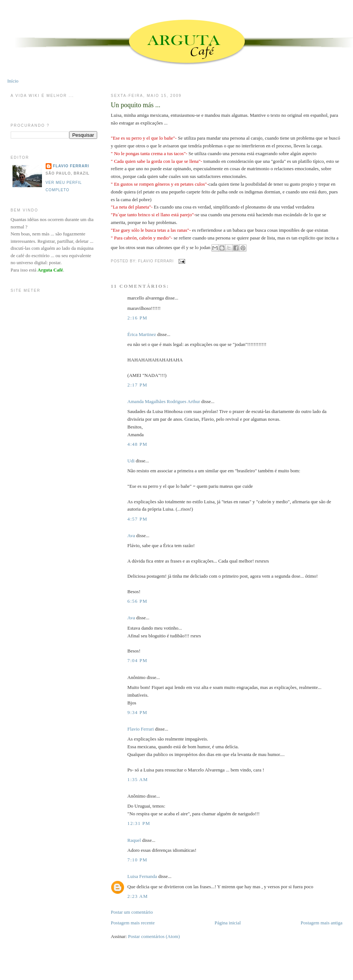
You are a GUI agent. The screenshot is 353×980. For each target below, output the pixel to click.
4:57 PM (137, 519)
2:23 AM (138, 896)
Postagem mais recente (133, 923)
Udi (131, 461)
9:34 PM (137, 712)
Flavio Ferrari (141, 729)
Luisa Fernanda (142, 876)
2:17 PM (137, 385)
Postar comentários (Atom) (154, 936)
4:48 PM (137, 444)
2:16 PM (137, 318)
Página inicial (228, 923)
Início (13, 81)
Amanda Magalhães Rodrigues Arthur (164, 401)
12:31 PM (139, 823)
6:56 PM (137, 601)
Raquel (134, 840)
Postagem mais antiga (322, 923)
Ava (131, 535)
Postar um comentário (132, 912)
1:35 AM (138, 779)
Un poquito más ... (135, 105)
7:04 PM (137, 660)
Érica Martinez (142, 334)
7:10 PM (137, 860)
